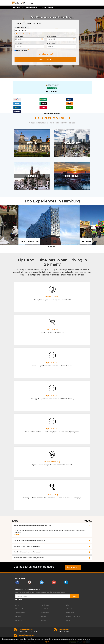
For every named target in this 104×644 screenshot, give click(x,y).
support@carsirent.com (27, 635)
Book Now (73, 567)
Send (75, 596)
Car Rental (17, 8)
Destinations (45, 613)
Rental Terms (70, 613)
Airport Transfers (47, 8)
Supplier (43, 616)
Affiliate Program (71, 609)
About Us (18, 616)
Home (17, 605)
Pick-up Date (19, 36)
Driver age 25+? (22, 50)
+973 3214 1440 (24, 629)
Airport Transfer (20, 613)
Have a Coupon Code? (45, 54)
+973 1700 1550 (64, 629)
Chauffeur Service (31, 8)
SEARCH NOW (45, 60)
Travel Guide (45, 609)
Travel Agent (45, 605)
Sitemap (43, 620)
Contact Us (19, 620)
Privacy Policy (71, 616)
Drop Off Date (52, 36)
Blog (68, 605)
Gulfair (68, 620)
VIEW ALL (88, 521)
